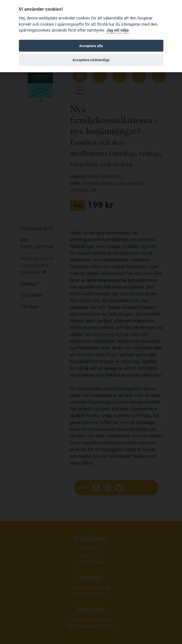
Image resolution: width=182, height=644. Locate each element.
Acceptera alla (91, 46)
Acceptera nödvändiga (91, 60)
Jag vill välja (118, 30)
